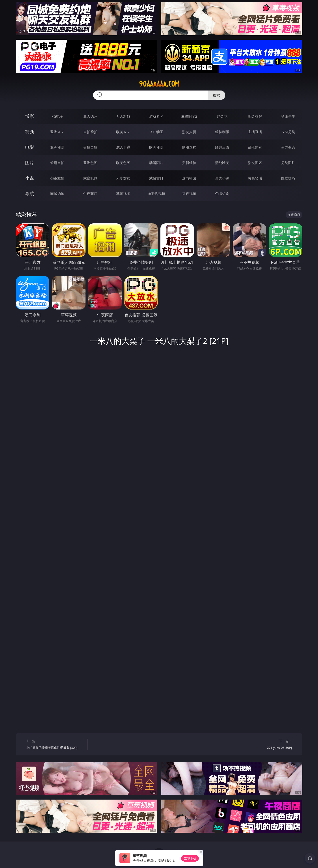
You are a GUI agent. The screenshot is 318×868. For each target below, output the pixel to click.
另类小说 (222, 178)
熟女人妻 (189, 132)
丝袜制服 (222, 132)
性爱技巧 (288, 178)
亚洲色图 (90, 163)
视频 (30, 132)
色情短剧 (222, 194)
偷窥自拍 (57, 163)
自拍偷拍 (90, 132)
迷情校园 (189, 178)
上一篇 (55, 745)
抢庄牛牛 (288, 116)
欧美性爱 (156, 147)
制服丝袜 (189, 147)
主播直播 (255, 132)
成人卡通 (123, 147)
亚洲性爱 (57, 147)
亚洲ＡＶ (57, 132)
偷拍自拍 (90, 147)
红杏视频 (189, 194)
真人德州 (90, 116)
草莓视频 (123, 194)
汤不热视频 (156, 194)
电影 (30, 147)
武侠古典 (156, 178)
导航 (30, 193)
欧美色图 (123, 163)
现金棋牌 (255, 116)
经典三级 (222, 147)
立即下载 (190, 858)
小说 (30, 178)
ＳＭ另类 (288, 132)
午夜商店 (90, 194)
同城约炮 (57, 194)
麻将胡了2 (189, 116)
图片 (30, 163)
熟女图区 (255, 163)
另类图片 (288, 163)
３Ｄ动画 (156, 132)
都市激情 (57, 178)
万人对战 (123, 116)
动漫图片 (156, 163)
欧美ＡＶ (123, 132)
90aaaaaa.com (159, 84)
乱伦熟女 (255, 147)
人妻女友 (123, 178)
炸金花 (222, 116)
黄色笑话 (255, 178)
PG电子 (57, 116)
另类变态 (288, 147)
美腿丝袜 (189, 163)
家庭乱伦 (90, 178)
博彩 (30, 116)
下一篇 (263, 745)
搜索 (216, 95)
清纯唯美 (222, 163)
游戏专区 (156, 116)
